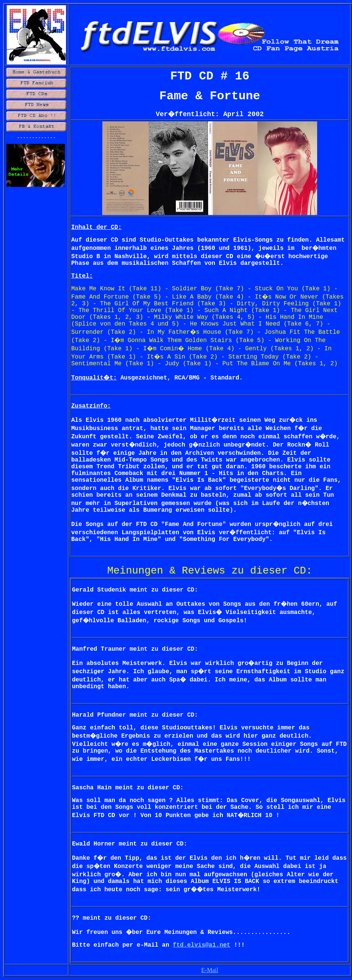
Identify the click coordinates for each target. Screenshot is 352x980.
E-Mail (210, 970)
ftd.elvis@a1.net (202, 945)
